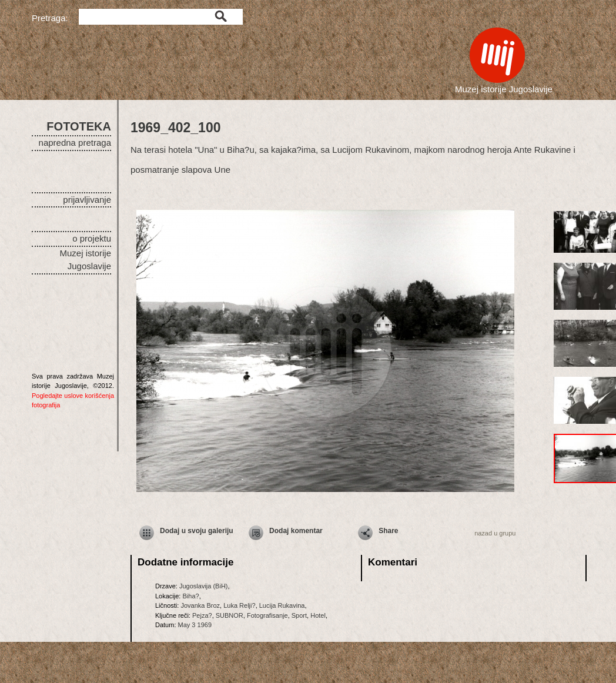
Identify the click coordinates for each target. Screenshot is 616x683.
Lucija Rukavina (282, 605)
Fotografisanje (267, 615)
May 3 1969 (195, 625)
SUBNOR (230, 615)
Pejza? (202, 615)
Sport (299, 615)
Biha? (190, 596)
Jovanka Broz (200, 605)
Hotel (318, 615)
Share (388, 531)
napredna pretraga (75, 143)
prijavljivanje (87, 200)
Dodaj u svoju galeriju (197, 531)
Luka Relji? (239, 605)
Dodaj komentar (296, 531)
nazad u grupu (495, 533)
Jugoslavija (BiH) (204, 586)
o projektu (92, 238)
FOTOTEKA (79, 126)
